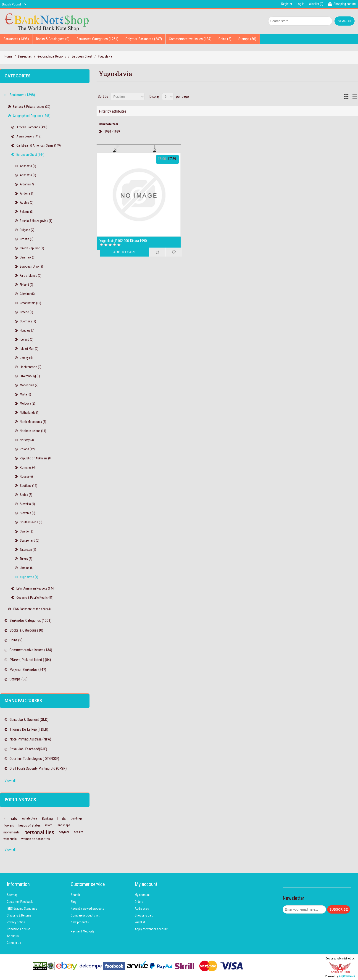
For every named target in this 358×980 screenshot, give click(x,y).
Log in (300, 4)
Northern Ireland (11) (33, 431)
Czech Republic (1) (32, 248)
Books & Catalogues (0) (53, 39)
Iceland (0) (27, 340)
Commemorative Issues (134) (190, 39)
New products (80, 922)
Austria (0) (27, 203)
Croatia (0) (27, 239)
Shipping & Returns (19, 915)
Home (8, 56)
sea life (79, 832)
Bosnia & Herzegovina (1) (36, 221)
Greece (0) (26, 312)
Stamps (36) (247, 39)
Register (287, 4)
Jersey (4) (26, 358)
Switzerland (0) (30, 540)
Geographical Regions (52, 56)
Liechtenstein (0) (31, 367)
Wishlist (140, 922)
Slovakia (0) (27, 504)
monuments (12, 832)
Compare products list (85, 915)
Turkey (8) (26, 559)
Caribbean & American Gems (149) (39, 145)
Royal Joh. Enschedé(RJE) (28, 749)
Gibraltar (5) (27, 294)
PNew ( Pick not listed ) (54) (30, 660)
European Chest (82, 56)
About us (13, 936)
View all (10, 781)
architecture (29, 818)
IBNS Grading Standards (22, 909)
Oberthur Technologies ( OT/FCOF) (34, 759)
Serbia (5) (26, 495)
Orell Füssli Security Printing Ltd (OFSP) (38, 768)
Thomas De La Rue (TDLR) (29, 729)
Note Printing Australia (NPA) (30, 739)
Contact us (14, 943)
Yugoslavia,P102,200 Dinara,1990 (123, 241)
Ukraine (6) (27, 568)
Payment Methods (83, 931)
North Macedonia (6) (33, 422)
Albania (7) (27, 184)
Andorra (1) (27, 193)
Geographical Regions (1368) (32, 116)
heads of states (30, 825)
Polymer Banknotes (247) (144, 39)
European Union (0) (32, 266)
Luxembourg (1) (30, 376)
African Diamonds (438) (32, 127)
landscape (64, 825)
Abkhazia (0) (28, 175)
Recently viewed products (87, 909)
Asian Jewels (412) (29, 136)
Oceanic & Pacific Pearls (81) (35, 598)
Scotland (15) (29, 486)
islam (49, 825)
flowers (9, 825)
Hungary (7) (27, 330)
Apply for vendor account (151, 929)
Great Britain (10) (30, 303)
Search (75, 895)
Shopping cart (144, 915)
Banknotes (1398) (16, 39)
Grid (346, 97)
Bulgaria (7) (27, 230)
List (354, 97)
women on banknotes (36, 839)
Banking (47, 819)
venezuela (10, 839)
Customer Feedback (20, 902)
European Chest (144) (30, 155)
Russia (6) (26, 477)
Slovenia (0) (28, 513)
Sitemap (12, 895)
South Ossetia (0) (31, 522)
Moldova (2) (28, 403)
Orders (139, 902)
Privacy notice (16, 922)
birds (62, 819)
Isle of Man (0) (29, 349)
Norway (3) (27, 440)
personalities (39, 832)
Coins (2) (225, 39)
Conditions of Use (19, 929)
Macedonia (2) (29, 385)
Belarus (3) (27, 212)
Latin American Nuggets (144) (36, 588)
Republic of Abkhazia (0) (36, 458)
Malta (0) (25, 394)
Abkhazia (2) (28, 166)
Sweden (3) (27, 531)
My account (142, 895)
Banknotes (25, 56)
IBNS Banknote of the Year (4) (32, 609)
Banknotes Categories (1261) (97, 39)
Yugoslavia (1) (29, 577)
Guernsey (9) (28, 321)
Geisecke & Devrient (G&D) (29, 720)
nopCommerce (347, 976)
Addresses (142, 909)
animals (10, 819)
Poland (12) (27, 449)
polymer (64, 832)
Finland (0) (26, 285)
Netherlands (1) (30, 413)
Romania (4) (28, 467)
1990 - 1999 (112, 132)
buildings (77, 818)
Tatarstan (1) (28, 550)
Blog (74, 902)
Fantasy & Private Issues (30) (32, 107)
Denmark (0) (28, 257)
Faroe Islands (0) (31, 276)
